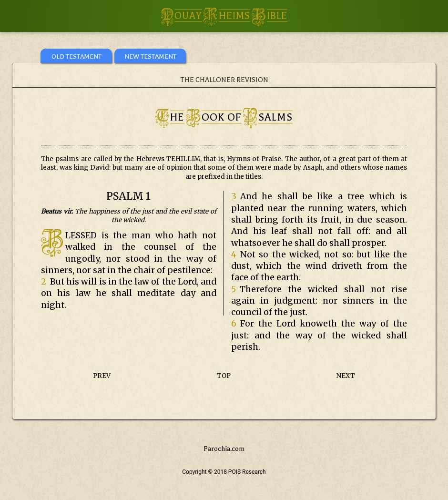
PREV (102, 376)
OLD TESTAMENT (76, 56)
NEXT (346, 376)
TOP (224, 376)
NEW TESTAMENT (150, 56)
